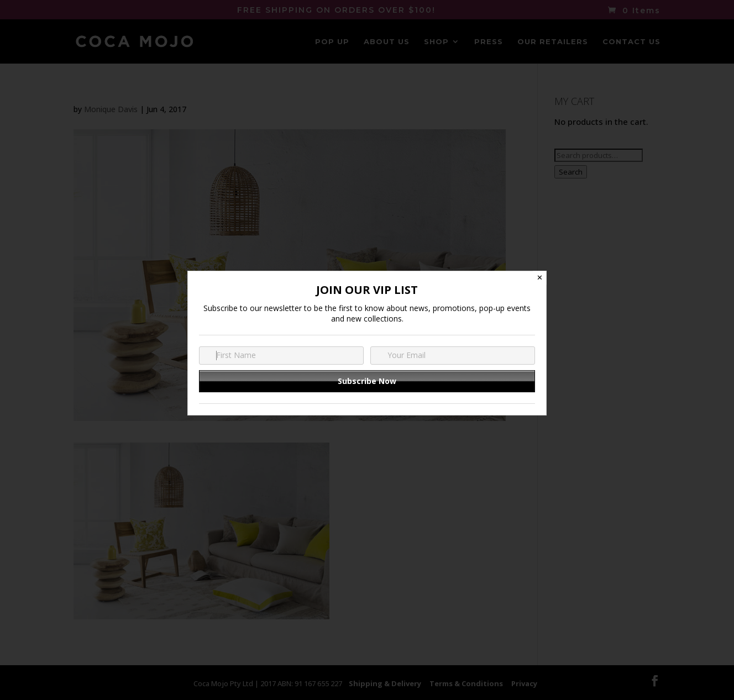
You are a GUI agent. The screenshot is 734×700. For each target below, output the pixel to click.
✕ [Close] (540, 278)
